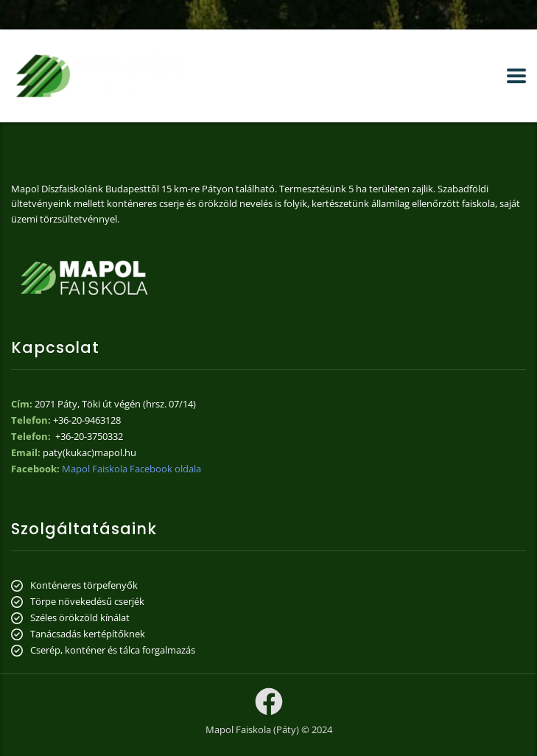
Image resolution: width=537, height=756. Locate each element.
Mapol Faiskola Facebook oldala (131, 469)
